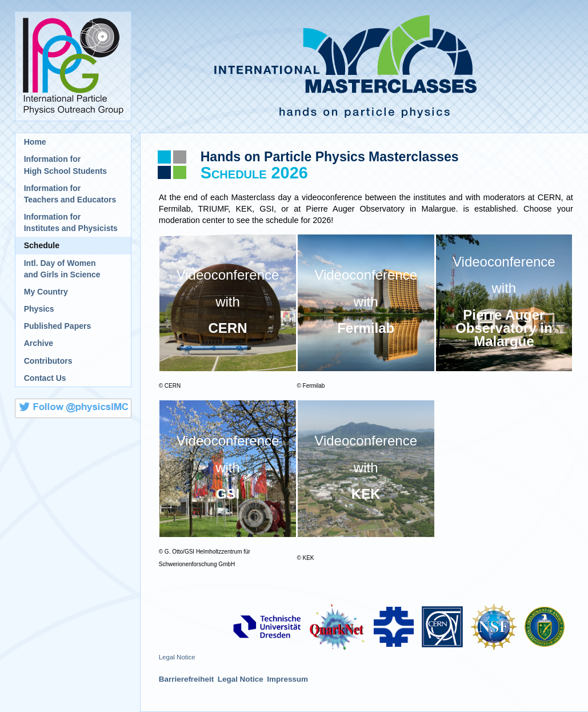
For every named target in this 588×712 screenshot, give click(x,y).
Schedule (42, 245)
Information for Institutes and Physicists (71, 222)
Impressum (287, 679)
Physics (39, 309)
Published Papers (57, 326)
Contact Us (45, 378)
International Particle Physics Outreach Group (73, 66)
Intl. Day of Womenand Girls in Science (62, 269)
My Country (46, 292)
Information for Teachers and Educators (70, 194)
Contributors (48, 361)
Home (35, 142)
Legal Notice (177, 657)
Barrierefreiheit (187, 679)
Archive (39, 343)
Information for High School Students (65, 165)
